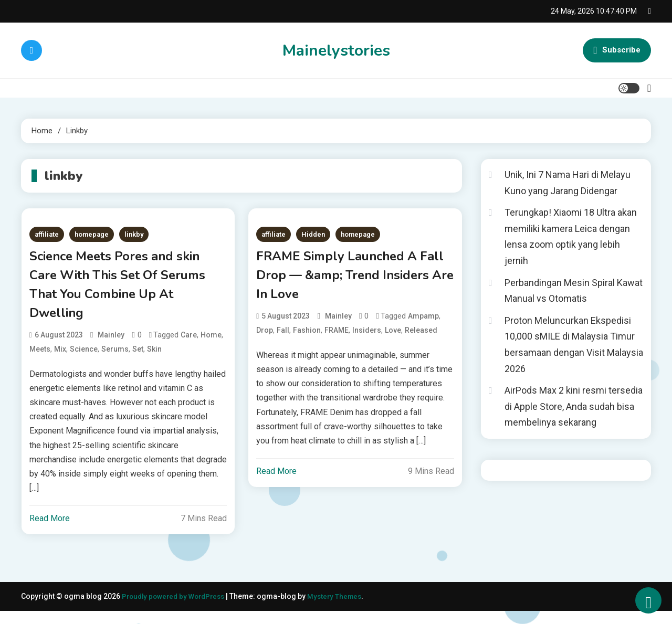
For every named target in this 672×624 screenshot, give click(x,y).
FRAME (337, 340)
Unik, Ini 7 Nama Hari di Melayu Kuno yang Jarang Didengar (568, 183)
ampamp (423, 325)
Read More (50, 531)
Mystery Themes (343, 609)
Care (189, 347)
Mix (60, 362)
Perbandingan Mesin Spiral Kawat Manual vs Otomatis (574, 291)
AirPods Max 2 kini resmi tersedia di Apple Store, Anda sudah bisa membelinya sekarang (574, 406)
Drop (265, 340)
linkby (134, 234)
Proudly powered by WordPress (177, 609)
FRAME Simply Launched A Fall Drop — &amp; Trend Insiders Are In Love (350, 280)
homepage (92, 234)
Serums (115, 362)
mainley (111, 347)
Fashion (307, 340)
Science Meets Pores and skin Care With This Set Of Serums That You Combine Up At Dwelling (122, 291)
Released (421, 340)
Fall (283, 340)
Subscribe (617, 50)
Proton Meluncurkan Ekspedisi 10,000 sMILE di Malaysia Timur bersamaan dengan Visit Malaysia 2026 (574, 345)
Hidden (313, 234)
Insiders (367, 340)
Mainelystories (336, 51)
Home (211, 347)
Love (393, 340)
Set (138, 362)
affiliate (47, 234)
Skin (154, 362)
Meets (40, 362)
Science (84, 362)
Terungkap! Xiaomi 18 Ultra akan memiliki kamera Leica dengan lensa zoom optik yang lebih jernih (571, 236)
